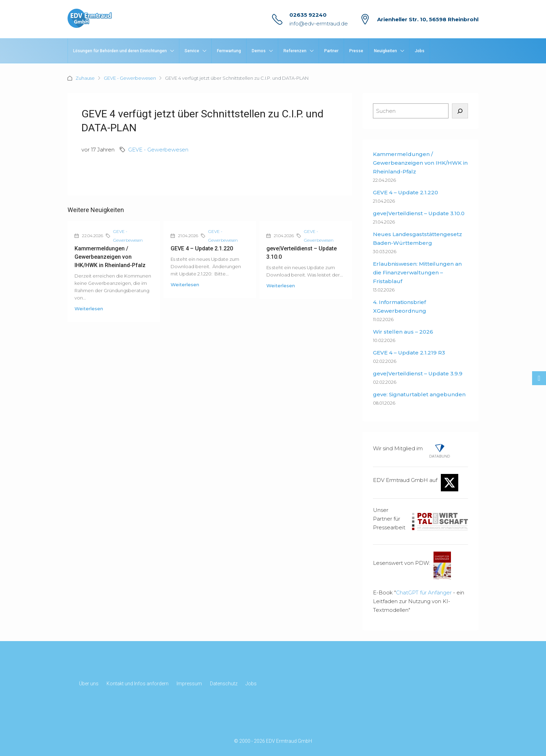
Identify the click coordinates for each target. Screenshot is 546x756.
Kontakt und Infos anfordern (138, 684)
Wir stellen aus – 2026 (403, 332)
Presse (356, 51)
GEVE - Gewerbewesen (130, 78)
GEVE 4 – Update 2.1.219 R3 (409, 353)
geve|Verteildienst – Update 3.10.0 (419, 213)
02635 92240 (308, 15)
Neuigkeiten (385, 51)
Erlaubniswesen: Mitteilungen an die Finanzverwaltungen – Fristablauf (417, 272)
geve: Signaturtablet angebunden (419, 394)
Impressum (189, 684)
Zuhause (85, 78)
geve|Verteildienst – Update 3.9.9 (418, 373)
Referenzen (295, 51)
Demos (259, 51)
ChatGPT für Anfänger (424, 593)
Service (192, 51)
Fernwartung (229, 51)
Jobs (420, 51)
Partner (331, 51)
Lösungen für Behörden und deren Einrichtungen (120, 51)
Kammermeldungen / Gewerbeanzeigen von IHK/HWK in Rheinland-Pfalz (110, 257)
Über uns (89, 684)
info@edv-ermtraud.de (319, 24)
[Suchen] (460, 111)
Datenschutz (224, 684)
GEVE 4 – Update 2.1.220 (202, 248)
